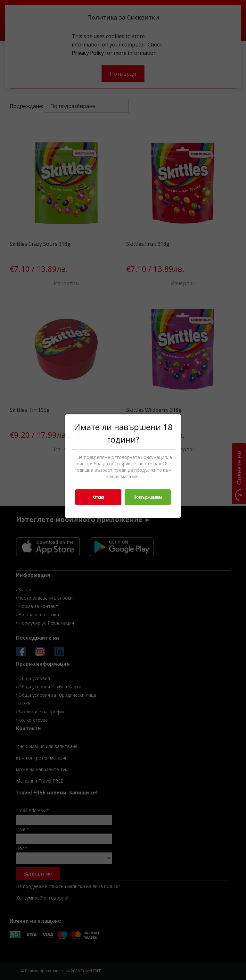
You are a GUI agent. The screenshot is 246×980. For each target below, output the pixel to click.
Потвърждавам (148, 497)
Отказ (98, 497)
